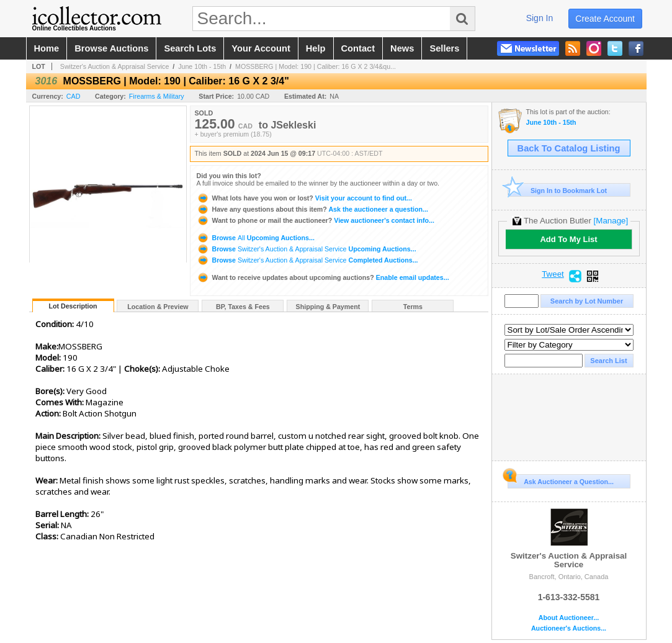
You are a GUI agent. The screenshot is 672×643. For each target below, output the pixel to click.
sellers (444, 48)
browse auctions (111, 48)
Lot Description (73, 306)
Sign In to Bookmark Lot (558, 190)
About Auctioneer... (569, 618)
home (47, 48)
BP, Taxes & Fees (243, 307)
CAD (74, 96)
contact (358, 48)
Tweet (553, 274)
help (316, 48)
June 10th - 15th (202, 66)
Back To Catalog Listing (569, 148)
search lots (190, 48)
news (402, 48)
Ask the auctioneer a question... (312, 209)
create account (605, 19)
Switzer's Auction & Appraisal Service (115, 66)
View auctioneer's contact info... (316, 220)
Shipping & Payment (328, 307)
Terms (413, 307)
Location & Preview (158, 307)
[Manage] (611, 221)
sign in (540, 18)
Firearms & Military (157, 96)
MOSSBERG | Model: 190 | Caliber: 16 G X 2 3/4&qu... (316, 66)
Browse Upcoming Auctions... (256, 238)
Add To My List (568, 239)
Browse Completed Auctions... (307, 260)
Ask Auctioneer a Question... (561, 480)
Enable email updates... (323, 277)
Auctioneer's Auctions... (569, 628)
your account (261, 48)
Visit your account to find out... (304, 198)
